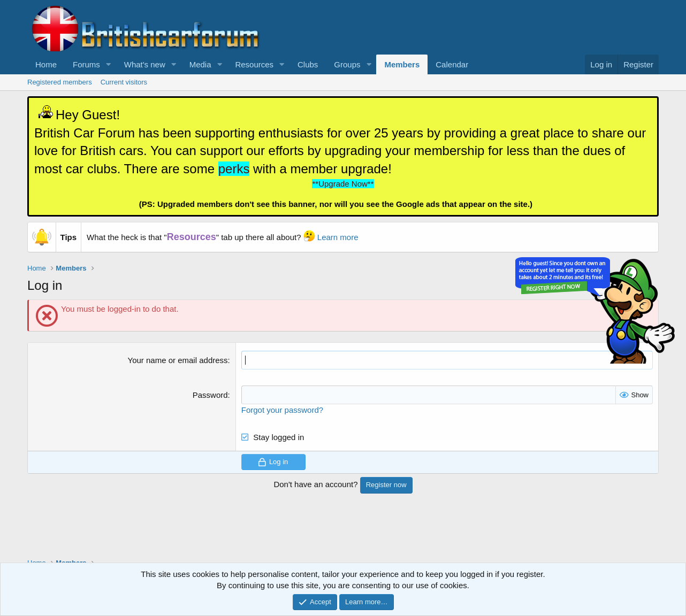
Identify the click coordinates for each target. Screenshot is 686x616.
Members (402, 64)
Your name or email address (178, 360)
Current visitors (124, 82)
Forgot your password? (282, 410)
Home (46, 64)
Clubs (308, 64)
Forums (86, 64)
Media (200, 64)
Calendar (452, 64)
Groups (347, 64)
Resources (254, 64)
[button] (109, 64)
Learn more (338, 237)
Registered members (60, 82)
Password (210, 395)
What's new (145, 64)
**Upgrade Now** (343, 184)
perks (234, 169)
